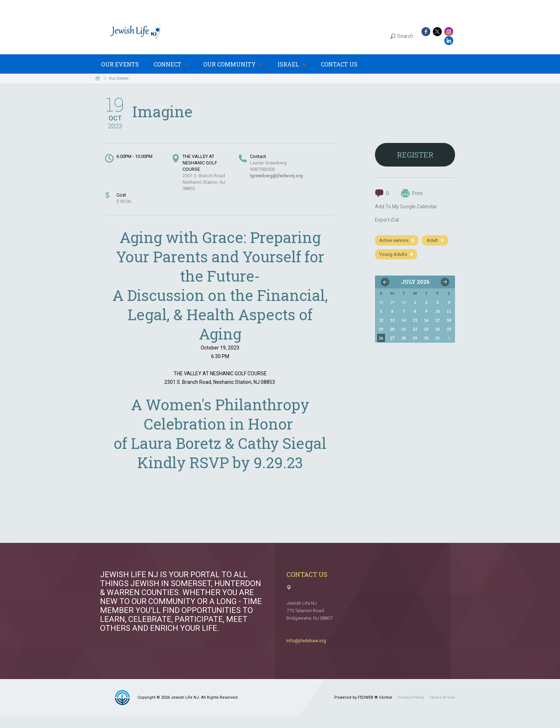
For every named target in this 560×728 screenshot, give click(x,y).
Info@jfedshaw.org (306, 641)
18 (449, 320)
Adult (435, 240)
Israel (292, 64)
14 (404, 320)
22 (415, 329)
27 (392, 338)
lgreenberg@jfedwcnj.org (276, 176)
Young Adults (396, 254)
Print (412, 193)
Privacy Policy (411, 697)
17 (438, 320)
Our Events (120, 64)
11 (449, 311)
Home (97, 78)
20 (392, 329)
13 (392, 320)
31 (438, 338)
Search (402, 36)
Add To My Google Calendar (406, 207)
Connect (171, 64)
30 (426, 338)
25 (449, 329)
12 (381, 320)
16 (426, 320)
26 (381, 338)
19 (381, 329)
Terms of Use (442, 697)
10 (438, 311)
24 (438, 329)
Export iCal (387, 220)
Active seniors (397, 240)
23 (426, 329)
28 (404, 338)
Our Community (233, 64)
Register (415, 155)
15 (415, 320)
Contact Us (339, 64)
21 (404, 329)
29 (415, 338)
